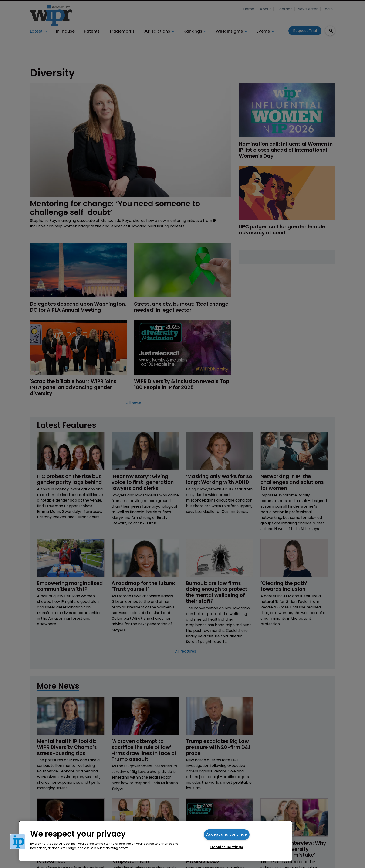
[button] (18, 842)
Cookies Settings (227, 847)
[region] (155, 841)
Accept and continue (227, 834)
